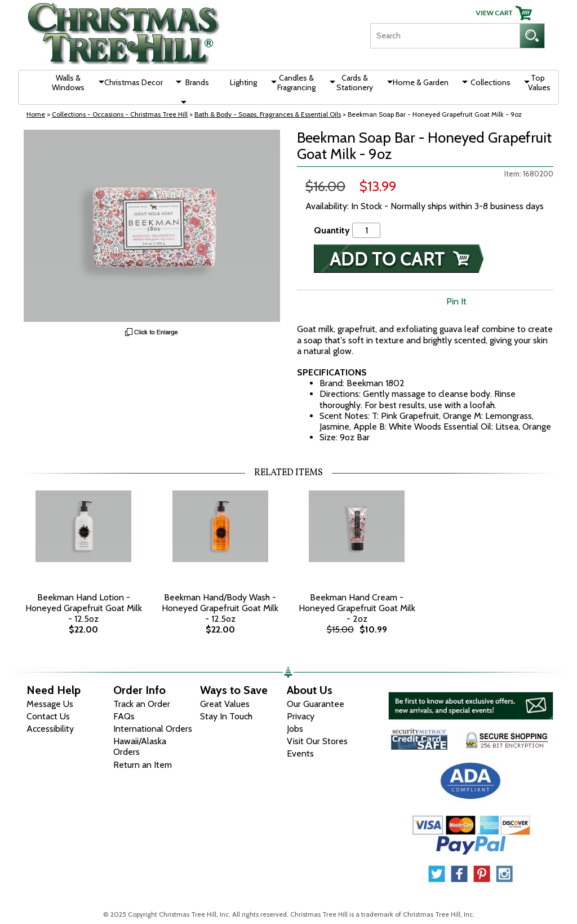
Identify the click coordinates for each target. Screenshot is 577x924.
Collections (491, 82)
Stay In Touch (226, 716)
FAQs (124, 716)
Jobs (295, 729)
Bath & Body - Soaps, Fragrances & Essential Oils (268, 114)
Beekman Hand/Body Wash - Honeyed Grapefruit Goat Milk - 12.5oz (220, 608)
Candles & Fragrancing (296, 83)
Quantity (332, 230)
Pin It (456, 301)
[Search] (445, 36)
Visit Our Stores (317, 741)
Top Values (539, 83)
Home (36, 114)
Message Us (50, 704)
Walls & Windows (68, 83)
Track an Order (142, 704)
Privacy (301, 716)
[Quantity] (366, 230)
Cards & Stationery (355, 83)
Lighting (243, 82)
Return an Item (143, 765)
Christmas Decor (134, 82)
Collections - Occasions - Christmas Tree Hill (120, 114)
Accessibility (50, 729)
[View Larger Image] (152, 226)
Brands (197, 82)
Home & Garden (421, 82)
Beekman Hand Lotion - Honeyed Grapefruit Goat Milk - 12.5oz (84, 608)
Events (300, 753)
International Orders (153, 729)
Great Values (225, 704)
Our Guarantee (316, 704)
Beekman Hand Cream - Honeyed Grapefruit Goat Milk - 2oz (357, 608)
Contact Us (48, 716)
